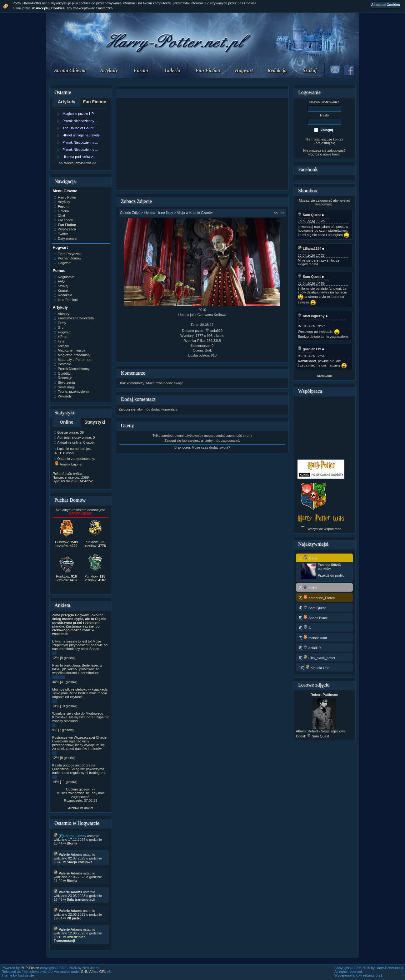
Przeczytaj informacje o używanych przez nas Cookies (215, 3)
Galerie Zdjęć (130, 213)
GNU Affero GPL (94, 972)
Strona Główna (70, 70)
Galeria (172, 70)
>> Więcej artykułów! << (77, 163)
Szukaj (310, 70)
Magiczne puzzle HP (78, 114)
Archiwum (324, 376)
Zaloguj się (127, 409)
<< (276, 213)
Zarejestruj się (324, 143)
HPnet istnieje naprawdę (81, 135)
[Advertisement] (202, 144)
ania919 (214, 331)
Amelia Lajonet (69, 464)
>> (283, 213)
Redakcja (277, 70)
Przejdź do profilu (331, 575)
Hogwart (244, 70)
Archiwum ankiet (81, 808)
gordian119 (310, 349)
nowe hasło (332, 154)
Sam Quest (309, 215)
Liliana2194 (310, 249)
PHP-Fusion (30, 968)
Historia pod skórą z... (79, 157)
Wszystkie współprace (324, 529)
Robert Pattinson (325, 695)
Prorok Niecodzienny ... (80, 121)
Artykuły (109, 70)
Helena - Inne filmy (159, 213)
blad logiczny (311, 316)
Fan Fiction (208, 70)
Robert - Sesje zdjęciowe (327, 731)
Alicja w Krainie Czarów (195, 213)
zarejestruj (195, 441)
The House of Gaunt (78, 128)
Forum (141, 70)
